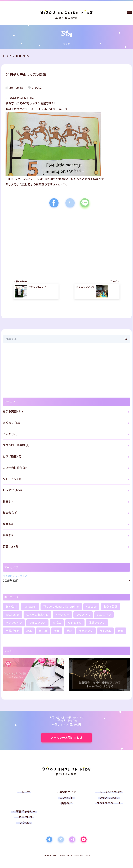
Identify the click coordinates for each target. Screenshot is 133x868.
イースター (62, 615)
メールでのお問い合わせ (71, 738)
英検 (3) (8, 535)
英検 (57, 631)
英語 (69, 631)
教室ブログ (23, 56)
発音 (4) (8, 524)
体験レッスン (97, 623)
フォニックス (37, 623)
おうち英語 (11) (13, 411)
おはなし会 (12, 615)
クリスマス (83, 615)
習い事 (43, 631)
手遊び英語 (12, 631)
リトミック (75, 623)
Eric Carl (11, 607)
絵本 (29, 631)
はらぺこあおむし (37, 615)
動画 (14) (9, 501)
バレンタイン (14, 623)
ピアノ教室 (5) (12, 456)
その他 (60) (10, 434)
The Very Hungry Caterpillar (61, 607)
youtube (91, 607)
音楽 (121, 631)
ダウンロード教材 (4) (16, 445)
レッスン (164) (12, 490)
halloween (30, 607)
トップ (7, 56)
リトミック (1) (12, 479)
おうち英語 (110, 607)
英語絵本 (105, 631)
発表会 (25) (10, 513)
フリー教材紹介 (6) (15, 468)
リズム (57, 623)
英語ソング (86, 631)
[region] (36, 240)
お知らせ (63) (11, 423)
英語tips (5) (10, 546)
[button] (129, 12)
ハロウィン (104, 615)
